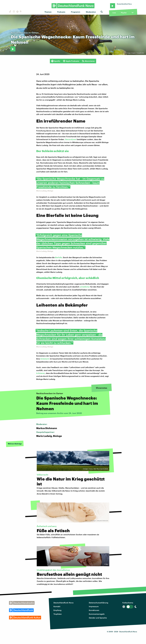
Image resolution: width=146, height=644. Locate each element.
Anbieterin (45, 359)
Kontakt (57, 606)
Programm (76, 12)
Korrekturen (94, 610)
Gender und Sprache (98, 618)
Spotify (56, 61)
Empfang (57, 610)
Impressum (94, 606)
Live (114, 13)
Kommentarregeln (97, 614)
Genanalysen (71, 139)
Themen (48, 12)
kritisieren (41, 373)
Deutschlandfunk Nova (63, 603)
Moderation (91, 12)
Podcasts (61, 12)
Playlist (124, 13)
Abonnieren (88, 61)
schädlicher (85, 287)
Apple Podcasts (71, 61)
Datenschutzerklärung (98, 603)
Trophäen (58, 614)
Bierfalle (58, 257)
